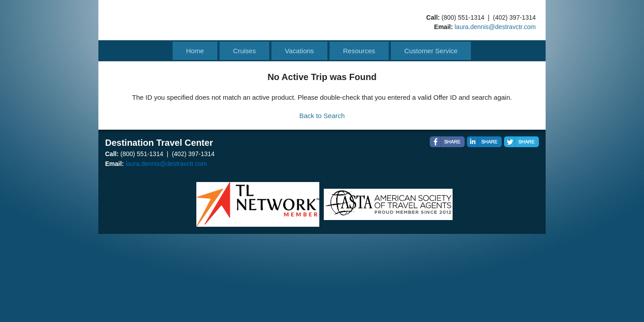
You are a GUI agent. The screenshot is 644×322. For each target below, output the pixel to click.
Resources (359, 51)
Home (195, 51)
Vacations (299, 51)
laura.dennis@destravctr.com (495, 27)
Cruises (244, 51)
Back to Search (322, 116)
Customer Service (431, 51)
